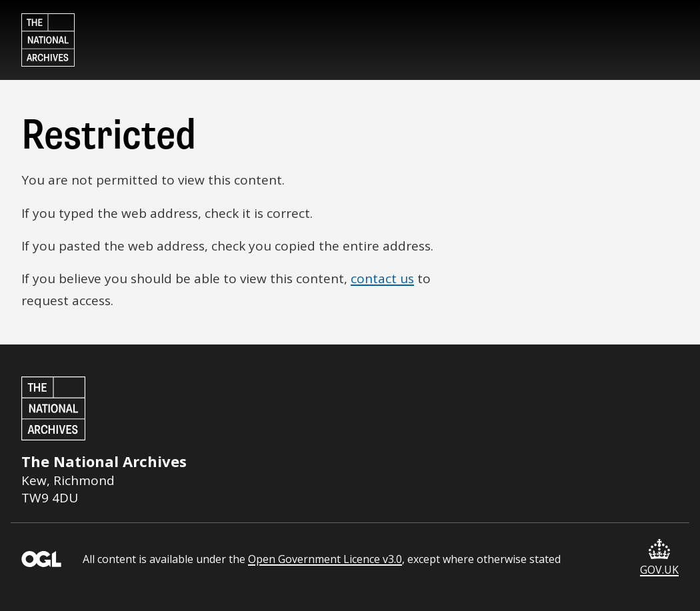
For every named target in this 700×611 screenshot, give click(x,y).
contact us (382, 279)
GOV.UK (659, 558)
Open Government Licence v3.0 (325, 559)
